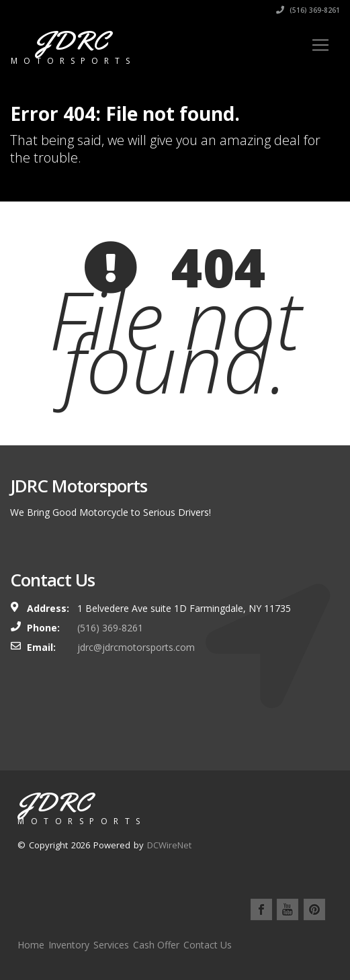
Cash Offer (156, 945)
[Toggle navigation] (320, 45)
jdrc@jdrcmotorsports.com (136, 647)
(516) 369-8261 (308, 10)
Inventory (69, 945)
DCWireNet (169, 845)
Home (31, 945)
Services (111, 945)
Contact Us (208, 945)
